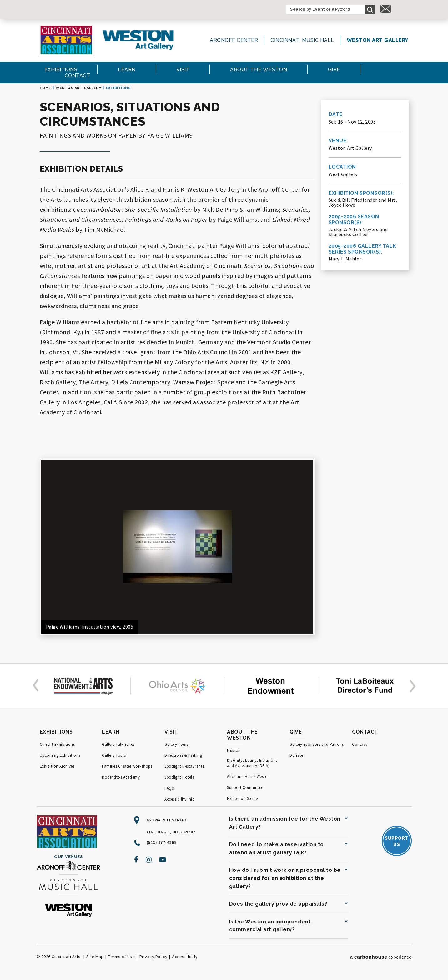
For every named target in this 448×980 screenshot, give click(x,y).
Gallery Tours (114, 755)
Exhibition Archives (57, 766)
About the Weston (242, 735)
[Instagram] (149, 860)
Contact (365, 732)
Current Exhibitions (57, 744)
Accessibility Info (180, 799)
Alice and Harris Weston (249, 777)
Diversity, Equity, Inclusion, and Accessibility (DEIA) (252, 763)
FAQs (169, 788)
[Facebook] (136, 860)
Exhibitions (56, 732)
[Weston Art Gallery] (138, 40)
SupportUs (397, 841)
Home (45, 88)
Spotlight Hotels (179, 777)
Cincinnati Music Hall (302, 40)
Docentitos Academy (121, 777)
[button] (37, 686)
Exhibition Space (242, 798)
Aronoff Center (234, 40)
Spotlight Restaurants (184, 766)
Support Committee (245, 788)
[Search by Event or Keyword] (326, 9)
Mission (234, 750)
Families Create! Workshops (127, 766)
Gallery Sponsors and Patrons (317, 744)
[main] (224, 370)
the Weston (259, 70)
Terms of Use (121, 957)
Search (370, 9)
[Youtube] (163, 860)
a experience (381, 957)
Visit (171, 732)
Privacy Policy (154, 957)
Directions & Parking (183, 755)
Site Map (95, 957)
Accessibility (185, 957)
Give (296, 732)
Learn (111, 732)
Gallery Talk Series (118, 744)
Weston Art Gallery (378, 40)
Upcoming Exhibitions (60, 755)
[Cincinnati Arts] (66, 40)
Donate (296, 755)
